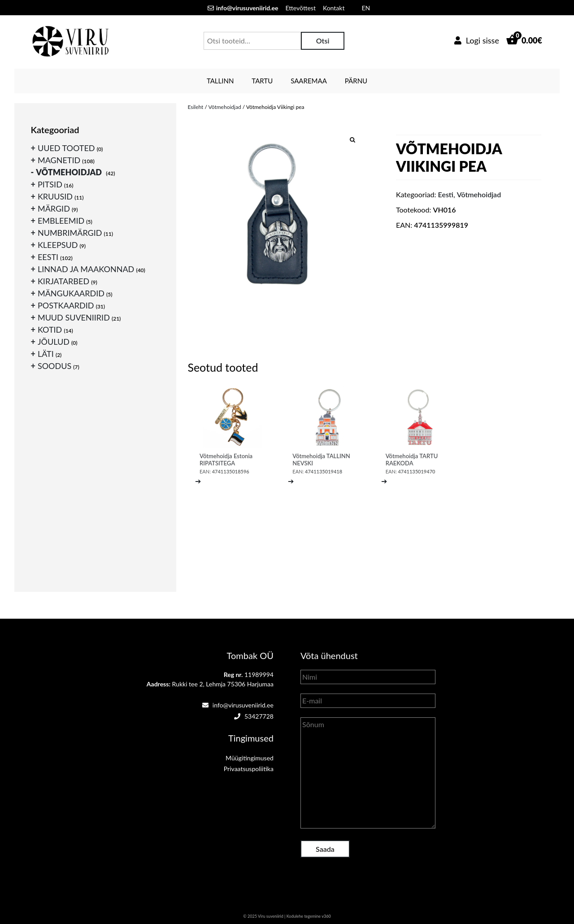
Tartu (262, 81)
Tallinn (220, 81)
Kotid (50, 330)
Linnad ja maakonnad (86, 269)
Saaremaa (309, 81)
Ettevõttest (301, 8)
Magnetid (59, 160)
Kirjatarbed (63, 281)
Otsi (323, 41)
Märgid (54, 208)
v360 (326, 916)
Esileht (195, 107)
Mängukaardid (71, 293)
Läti (46, 354)
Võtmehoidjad (225, 107)
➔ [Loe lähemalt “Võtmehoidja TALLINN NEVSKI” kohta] (291, 481)
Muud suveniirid (74, 317)
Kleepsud (58, 245)
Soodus (54, 366)
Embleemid (61, 221)
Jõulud (54, 342)
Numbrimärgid (70, 233)
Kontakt (334, 8)
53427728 (254, 716)
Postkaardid (66, 305)
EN (366, 8)
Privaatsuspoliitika (249, 769)
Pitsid (50, 184)
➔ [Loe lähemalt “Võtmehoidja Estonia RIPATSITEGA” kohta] (198, 481)
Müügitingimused (250, 758)
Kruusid (55, 196)
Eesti (446, 194)
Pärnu (356, 81)
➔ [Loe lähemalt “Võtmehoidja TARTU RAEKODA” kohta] (384, 481)
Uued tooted (66, 148)
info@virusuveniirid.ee (238, 705)
